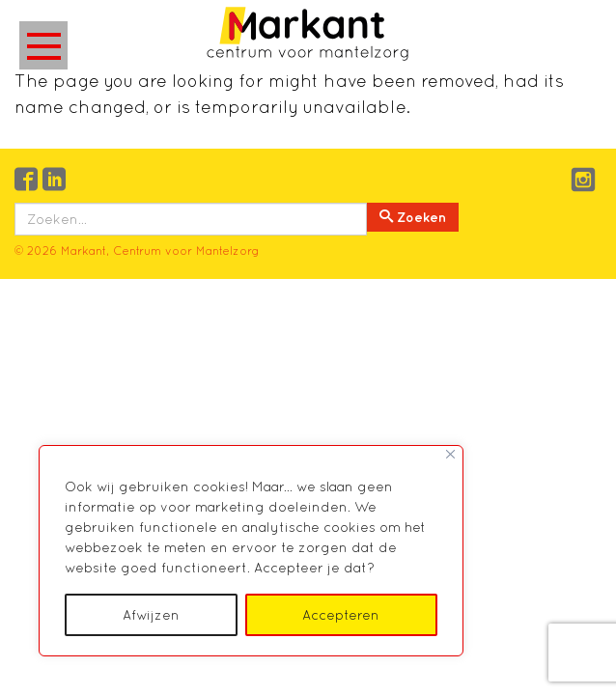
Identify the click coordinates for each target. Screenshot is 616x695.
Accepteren (341, 615)
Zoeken (413, 217)
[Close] (450, 454)
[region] (251, 551)
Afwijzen (151, 615)
